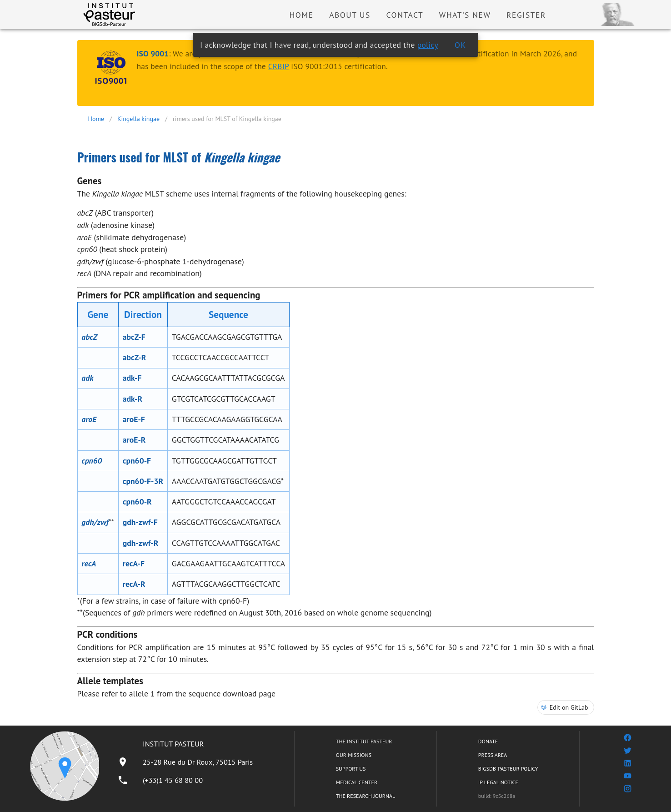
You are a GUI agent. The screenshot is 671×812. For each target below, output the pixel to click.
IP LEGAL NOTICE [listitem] (498, 782)
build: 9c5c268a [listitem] (497, 796)
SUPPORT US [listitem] (351, 769)
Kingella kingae (138, 119)
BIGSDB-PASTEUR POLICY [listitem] (508, 769)
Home (96, 119)
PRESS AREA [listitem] (493, 755)
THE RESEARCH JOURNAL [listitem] (366, 796)
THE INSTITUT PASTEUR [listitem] (364, 741)
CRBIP (278, 66)
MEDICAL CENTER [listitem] (357, 782)
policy (428, 45)
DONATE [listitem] (488, 741)
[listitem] (185, 762)
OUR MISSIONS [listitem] (354, 755)
